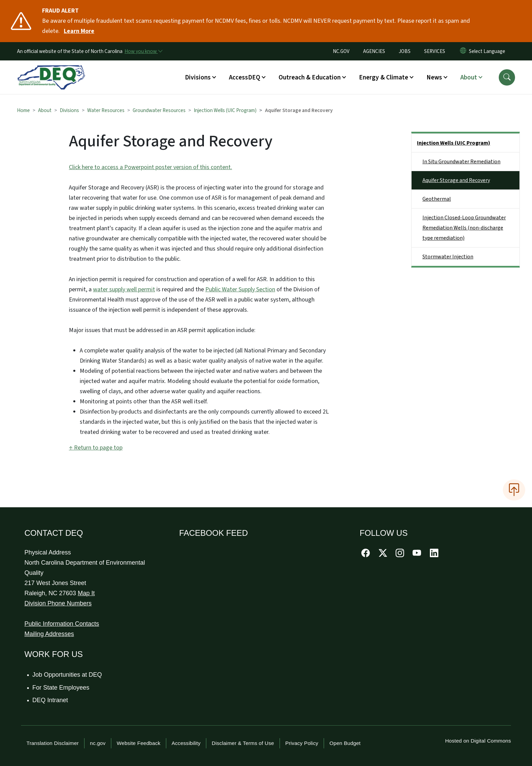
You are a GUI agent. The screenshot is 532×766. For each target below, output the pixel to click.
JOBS (405, 51)
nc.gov (98, 743)
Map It (86, 593)
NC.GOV (341, 51)
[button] (507, 77)
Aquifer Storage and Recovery (456, 180)
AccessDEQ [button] (245, 77)
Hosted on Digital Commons (478, 741)
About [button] (469, 77)
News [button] (434, 77)
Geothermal (437, 199)
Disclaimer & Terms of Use (243, 743)
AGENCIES (374, 51)
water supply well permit (124, 289)
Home (23, 110)
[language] (488, 51)
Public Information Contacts (62, 624)
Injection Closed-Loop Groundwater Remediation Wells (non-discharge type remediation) (464, 228)
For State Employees (61, 688)
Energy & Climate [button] (384, 77)
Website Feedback (139, 743)
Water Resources (106, 110)
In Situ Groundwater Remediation (461, 162)
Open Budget (345, 743)
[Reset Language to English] (463, 51)
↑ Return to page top (96, 448)
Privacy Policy (302, 743)
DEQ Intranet (50, 700)
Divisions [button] (198, 77)
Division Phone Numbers (58, 603)
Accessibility (186, 743)
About (45, 110)
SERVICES (435, 51)
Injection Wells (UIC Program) (225, 110)
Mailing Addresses (49, 634)
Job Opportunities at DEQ (67, 675)
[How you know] (143, 51)
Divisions (69, 110)
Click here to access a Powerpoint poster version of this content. (150, 167)
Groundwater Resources (159, 110)
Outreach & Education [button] (310, 77)
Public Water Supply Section (240, 289)
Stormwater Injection (448, 257)
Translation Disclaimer (53, 743)
